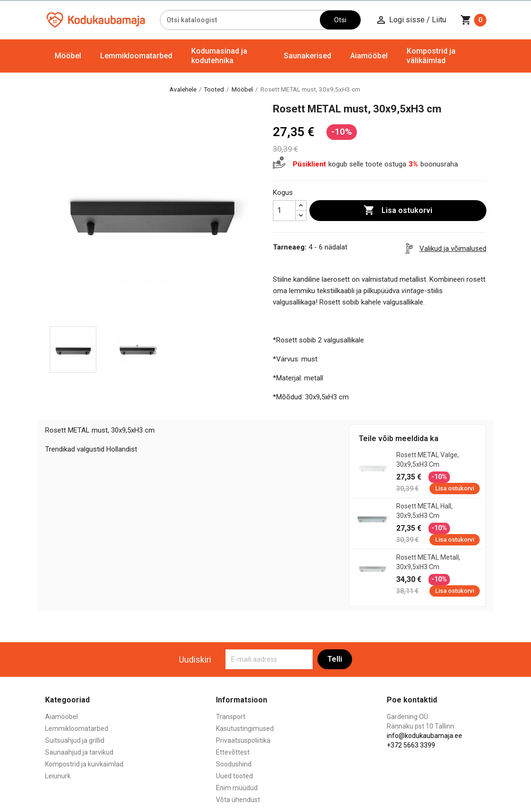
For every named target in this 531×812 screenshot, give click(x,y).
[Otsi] (240, 20)
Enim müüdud (237, 788)
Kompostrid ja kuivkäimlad (84, 764)
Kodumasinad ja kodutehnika (219, 56)
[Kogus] (284, 211)
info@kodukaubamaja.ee (424, 736)
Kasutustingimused (245, 729)
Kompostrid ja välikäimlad (431, 56)
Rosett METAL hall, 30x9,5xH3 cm (424, 511)
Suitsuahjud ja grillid (75, 740)
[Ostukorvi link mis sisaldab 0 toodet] (473, 20)
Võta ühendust (238, 800)
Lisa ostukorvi (398, 211)
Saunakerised (307, 56)
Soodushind (234, 764)
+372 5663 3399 (411, 745)
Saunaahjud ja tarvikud (79, 752)
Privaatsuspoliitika (243, 740)
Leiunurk (58, 776)
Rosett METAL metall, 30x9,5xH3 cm (428, 562)
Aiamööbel (369, 56)
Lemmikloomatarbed (136, 56)
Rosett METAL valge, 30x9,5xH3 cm (428, 460)
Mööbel (68, 56)
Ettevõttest (233, 752)
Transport (231, 717)
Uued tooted (234, 776)
